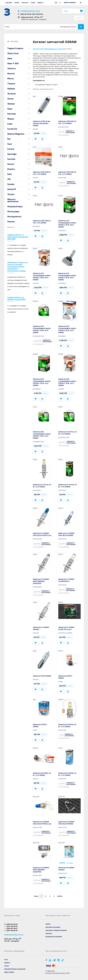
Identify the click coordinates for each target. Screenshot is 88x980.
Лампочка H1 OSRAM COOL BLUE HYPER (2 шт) (42, 534)
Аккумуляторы (15, 206)
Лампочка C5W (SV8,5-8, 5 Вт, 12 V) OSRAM (67, 122)
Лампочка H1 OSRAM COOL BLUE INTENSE (66, 534)
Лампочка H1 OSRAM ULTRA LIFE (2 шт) (66, 628)
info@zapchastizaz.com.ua (31, 11)
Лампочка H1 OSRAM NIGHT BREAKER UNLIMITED (41, 581)
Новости (40, 3)
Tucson (11, 194)
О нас (6, 960)
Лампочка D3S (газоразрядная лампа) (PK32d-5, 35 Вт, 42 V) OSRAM (67, 329)
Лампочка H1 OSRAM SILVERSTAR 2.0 (66, 580)
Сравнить (79, 18)
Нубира (11, 88)
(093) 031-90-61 (12, 928)
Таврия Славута (15, 48)
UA (56, 3)
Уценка (11, 221)
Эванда (11, 104)
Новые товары (9, 972)
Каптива (12, 114)
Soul (10, 144)
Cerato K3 (12, 129)
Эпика (10, 99)
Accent (11, 164)
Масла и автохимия (13, 200)
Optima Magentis (16, 134)
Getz (10, 174)
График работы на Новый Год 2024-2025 (16, 299)
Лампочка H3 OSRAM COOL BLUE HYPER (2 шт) (42, 823)
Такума (11, 83)
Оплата (17, 3)
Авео (10, 58)
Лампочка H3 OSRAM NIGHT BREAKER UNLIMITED (41, 870)
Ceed (10, 124)
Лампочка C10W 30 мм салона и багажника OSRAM (42, 123)
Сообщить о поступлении (70, 132)
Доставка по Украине (53, 927)
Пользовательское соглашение (15, 969)
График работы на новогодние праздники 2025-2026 (18, 237)
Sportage (12, 154)
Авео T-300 (13, 63)
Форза (11, 119)
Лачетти (11, 68)
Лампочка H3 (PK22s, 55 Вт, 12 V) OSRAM (67, 725)
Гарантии (49, 933)
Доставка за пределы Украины (56, 930)
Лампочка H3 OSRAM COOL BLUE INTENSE (66, 823)
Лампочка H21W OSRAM (42, 676)
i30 (9, 179)
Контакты (25, 3)
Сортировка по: (39, 80)
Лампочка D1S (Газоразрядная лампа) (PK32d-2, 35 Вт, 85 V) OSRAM (67, 224)
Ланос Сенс (13, 53)
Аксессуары (13, 211)
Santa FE (12, 189)
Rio (9, 139)
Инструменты (14, 216)
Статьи (33, 3)
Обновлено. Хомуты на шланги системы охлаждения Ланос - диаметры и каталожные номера (18, 267)
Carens (11, 149)
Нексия (11, 73)
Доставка (9, 3)
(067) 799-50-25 (37, 14)
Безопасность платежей (54, 937)
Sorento (11, 159)
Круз (10, 109)
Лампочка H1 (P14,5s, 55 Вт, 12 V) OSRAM (67, 433)
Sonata (11, 184)
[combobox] (48, 84)
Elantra (11, 169)
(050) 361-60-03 (26, 14)
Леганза (11, 94)
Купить (43, 133)
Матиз (11, 78)
